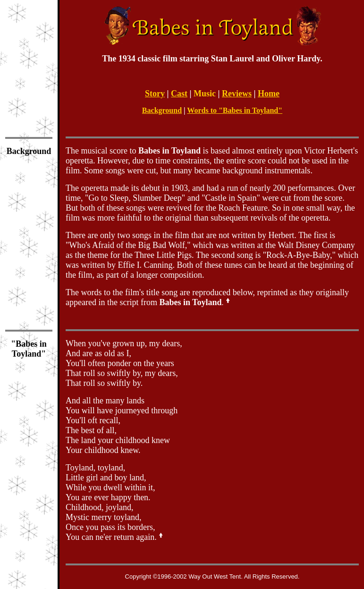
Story (155, 94)
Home (269, 94)
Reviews (237, 94)
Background (162, 110)
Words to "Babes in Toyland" (235, 110)
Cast (179, 94)
